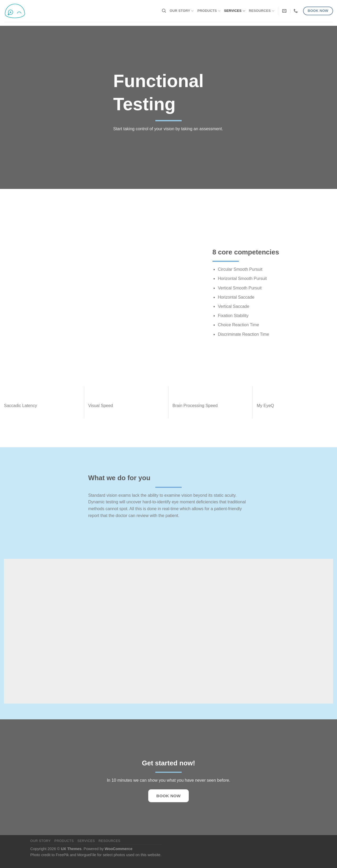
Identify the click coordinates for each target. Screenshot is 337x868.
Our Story (182, 11)
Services (235, 11)
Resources (262, 11)
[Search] (164, 11)
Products (209, 11)
